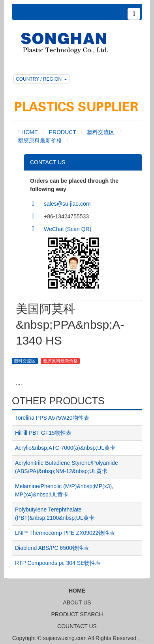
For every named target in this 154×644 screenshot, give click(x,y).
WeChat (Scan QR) (68, 229)
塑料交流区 (101, 132)
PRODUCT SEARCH (77, 614)
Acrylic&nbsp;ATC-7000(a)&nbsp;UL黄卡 (65, 448)
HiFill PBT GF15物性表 (43, 433)
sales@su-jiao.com (67, 204)
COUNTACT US (77, 626)
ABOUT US (77, 602)
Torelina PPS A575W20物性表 (52, 418)
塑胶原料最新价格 (40, 140)
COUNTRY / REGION (41, 79)
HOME (29, 132)
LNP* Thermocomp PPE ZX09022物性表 (65, 533)
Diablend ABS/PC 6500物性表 (52, 548)
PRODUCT (63, 132)
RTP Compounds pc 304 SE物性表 (58, 563)
